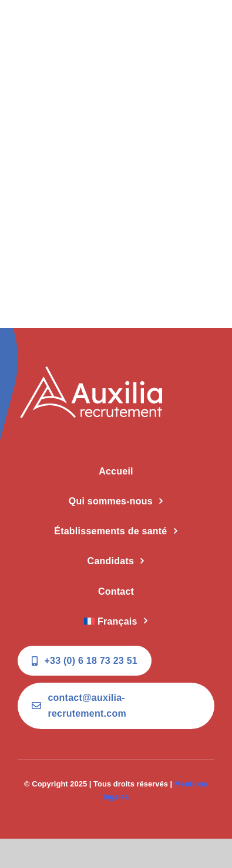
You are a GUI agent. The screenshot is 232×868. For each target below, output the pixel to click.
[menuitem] (116, 622)
